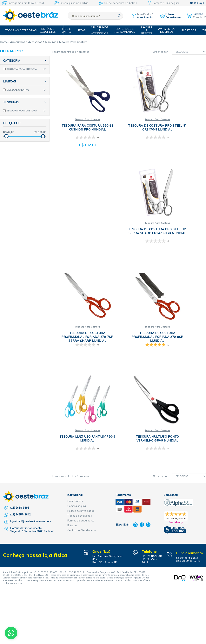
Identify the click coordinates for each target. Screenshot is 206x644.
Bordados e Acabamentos (127, 30)
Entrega (72, 536)
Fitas (84, 30)
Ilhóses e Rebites (148, 30)
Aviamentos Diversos (167, 30)
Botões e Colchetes (52, 30)
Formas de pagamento (81, 531)
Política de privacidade (81, 522)
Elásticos (188, 30)
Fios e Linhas (70, 30)
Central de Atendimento (82, 541)
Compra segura (77, 517)
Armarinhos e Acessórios (102, 30)
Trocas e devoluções (80, 527)
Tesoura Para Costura (78, 116)
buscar (119, 16)
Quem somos (75, 512)
